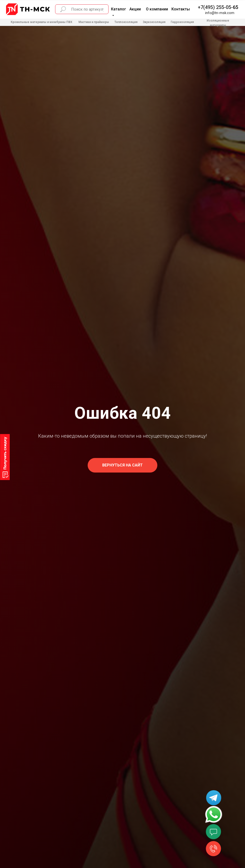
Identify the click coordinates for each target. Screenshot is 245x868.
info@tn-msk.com (220, 13)
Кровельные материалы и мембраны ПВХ (42, 22)
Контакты (181, 9)
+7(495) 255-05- (215, 7)
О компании (157, 9)
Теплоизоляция (126, 22)
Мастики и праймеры (94, 22)
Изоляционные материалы (218, 23)
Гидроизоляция (182, 22)
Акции (135, 9)
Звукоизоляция (154, 22)
